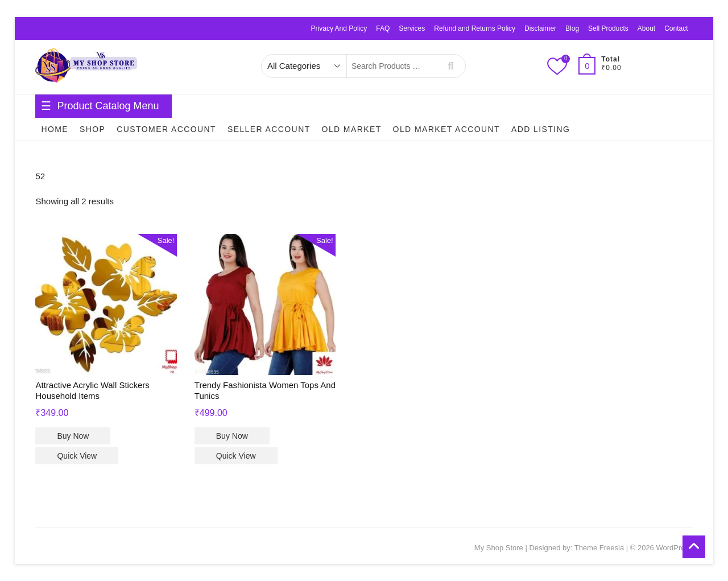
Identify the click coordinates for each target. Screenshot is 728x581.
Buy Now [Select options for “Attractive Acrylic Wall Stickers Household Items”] (73, 436)
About (646, 28)
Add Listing (541, 129)
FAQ (383, 28)
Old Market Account (446, 129)
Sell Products (608, 28)
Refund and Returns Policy (475, 28)
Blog (572, 28)
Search (451, 66)
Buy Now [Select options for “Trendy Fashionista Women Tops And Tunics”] (232, 436)
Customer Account (166, 129)
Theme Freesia (599, 548)
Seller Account (269, 129)
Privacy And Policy (339, 28)
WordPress (674, 548)
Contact (676, 28)
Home (55, 129)
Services (412, 28)
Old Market (352, 129)
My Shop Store (499, 548)
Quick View (77, 456)
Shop (92, 129)
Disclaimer (540, 28)
